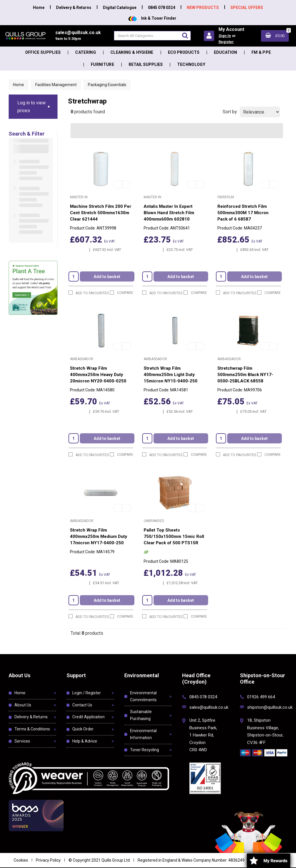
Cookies (21, 860)
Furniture (102, 64)
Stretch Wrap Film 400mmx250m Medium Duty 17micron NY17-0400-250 (99, 536)
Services (22, 741)
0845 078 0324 (162, 8)
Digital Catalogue (120, 8)
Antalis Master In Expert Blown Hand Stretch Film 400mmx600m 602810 (169, 213)
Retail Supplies (146, 64)
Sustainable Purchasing (141, 715)
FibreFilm (226, 197)
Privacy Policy (48, 860)
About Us (23, 705)
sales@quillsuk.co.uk (209, 707)
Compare (122, 293)
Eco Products (184, 52)
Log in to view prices (32, 107)
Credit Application (88, 717)
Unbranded (154, 521)
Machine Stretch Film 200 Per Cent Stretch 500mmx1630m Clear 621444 (101, 213)
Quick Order (83, 729)
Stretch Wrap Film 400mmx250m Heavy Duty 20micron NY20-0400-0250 (98, 375)
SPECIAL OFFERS (247, 8)
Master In (79, 197)
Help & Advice (85, 741)
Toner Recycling (145, 750)
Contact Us (82, 705)
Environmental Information (143, 734)
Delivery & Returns (74, 8)
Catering (86, 52)
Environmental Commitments (143, 696)
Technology (191, 64)
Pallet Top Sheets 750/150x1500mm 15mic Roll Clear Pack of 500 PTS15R (174, 536)
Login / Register (87, 693)
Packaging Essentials (107, 85)
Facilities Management (56, 85)
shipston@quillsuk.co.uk (270, 707)
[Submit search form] (185, 35)
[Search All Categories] (152, 36)
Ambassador (82, 359)
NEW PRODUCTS (203, 8)
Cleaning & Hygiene (132, 52)
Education (225, 52)
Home (39, 8)
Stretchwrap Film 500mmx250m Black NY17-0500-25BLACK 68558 (245, 375)
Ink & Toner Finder (152, 18)
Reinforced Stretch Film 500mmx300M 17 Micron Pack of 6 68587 (243, 213)
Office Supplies (43, 52)
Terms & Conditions (32, 729)
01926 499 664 (261, 697)
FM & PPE (261, 52)
